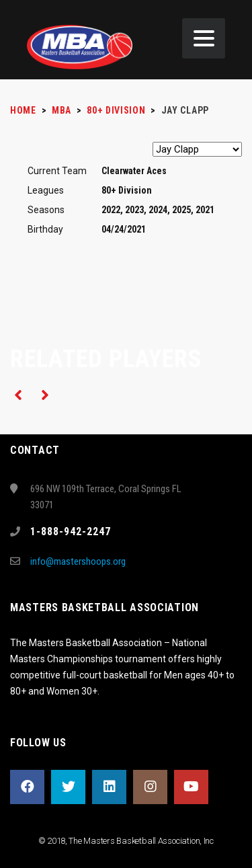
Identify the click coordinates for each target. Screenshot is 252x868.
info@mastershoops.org (78, 561)
